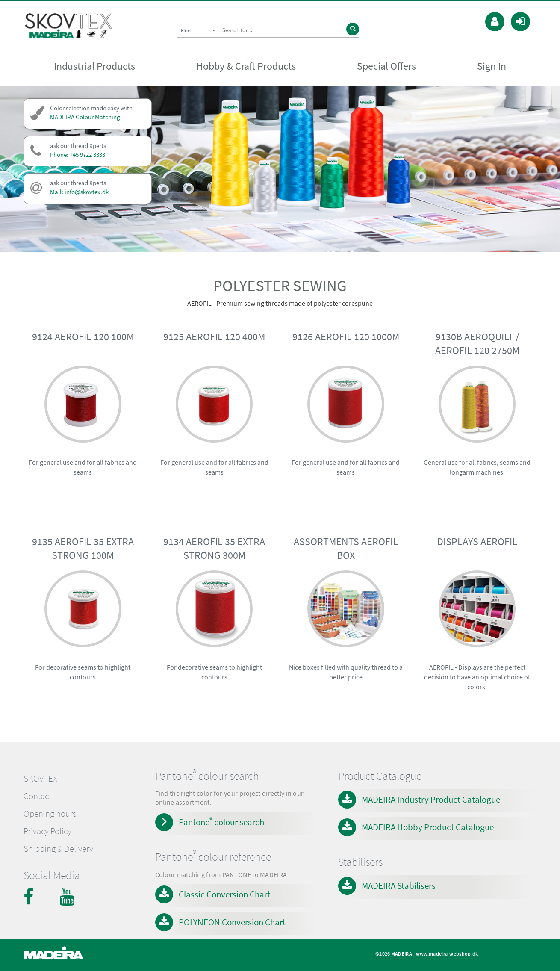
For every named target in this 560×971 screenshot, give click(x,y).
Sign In (492, 67)
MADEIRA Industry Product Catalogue (431, 799)
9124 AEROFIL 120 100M (83, 337)
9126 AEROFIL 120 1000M (346, 337)
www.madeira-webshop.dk (447, 954)
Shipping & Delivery (58, 849)
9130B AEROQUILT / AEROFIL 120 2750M (477, 344)
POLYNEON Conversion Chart (232, 922)
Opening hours (50, 814)
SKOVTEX (40, 779)
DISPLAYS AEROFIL (477, 542)
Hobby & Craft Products (246, 67)
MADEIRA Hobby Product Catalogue (428, 827)
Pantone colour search (221, 821)
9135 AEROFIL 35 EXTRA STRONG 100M (83, 548)
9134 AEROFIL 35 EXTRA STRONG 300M (214, 548)
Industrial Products (94, 67)
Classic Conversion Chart (224, 894)
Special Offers (386, 67)
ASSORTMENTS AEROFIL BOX (346, 548)
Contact (37, 796)
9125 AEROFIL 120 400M (214, 337)
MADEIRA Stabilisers (399, 886)
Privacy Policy (47, 831)
